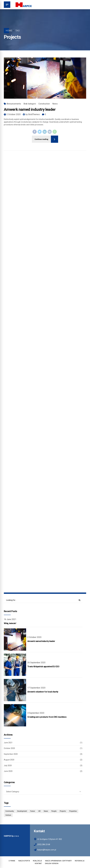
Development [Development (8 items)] (22, 811)
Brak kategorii (30, 104)
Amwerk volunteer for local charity (43, 692)
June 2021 (8, 743)
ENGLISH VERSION (52, 863)
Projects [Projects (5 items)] (63, 811)
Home (9, 31)
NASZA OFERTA (24, 861)
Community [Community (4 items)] (10, 811)
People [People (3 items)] (54, 811)
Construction (44, 104)
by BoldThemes (33, 114)
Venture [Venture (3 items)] (8, 815)
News (55, 104)
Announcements (14, 104)
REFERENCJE (80, 861)
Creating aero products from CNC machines (47, 717)
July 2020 (8, 765)
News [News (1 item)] (46, 811)
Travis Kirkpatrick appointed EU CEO (43, 667)
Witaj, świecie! (10, 623)
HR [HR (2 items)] (39, 811)
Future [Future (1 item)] (33, 811)
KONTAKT (38, 863)
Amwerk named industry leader (30, 109)
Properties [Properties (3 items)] (73, 811)
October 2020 (9, 748)
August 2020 (9, 760)
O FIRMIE (12, 861)
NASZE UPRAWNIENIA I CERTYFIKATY (58, 861)
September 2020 (11, 754)
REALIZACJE (37, 861)
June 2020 (8, 771)
